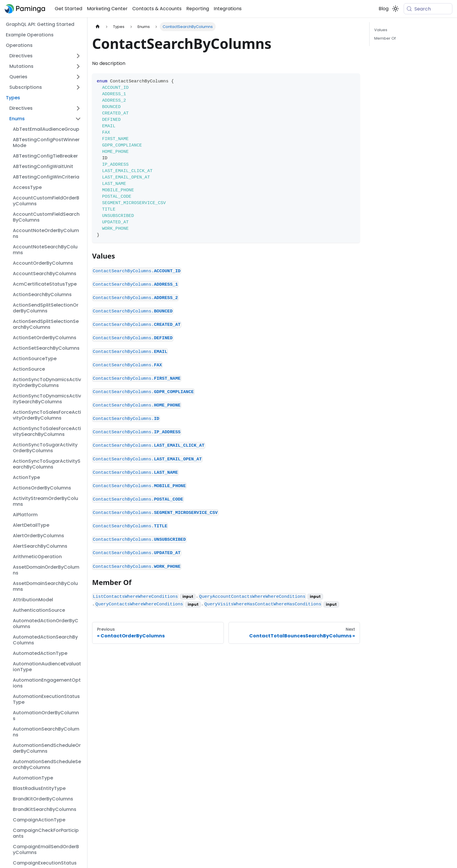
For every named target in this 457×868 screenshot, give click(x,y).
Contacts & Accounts (157, 9)
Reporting (198, 9)
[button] (45, 56)
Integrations (228, 9)
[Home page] (98, 27)
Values (381, 30)
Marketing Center (107, 9)
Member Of (385, 38)
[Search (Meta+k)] (428, 9)
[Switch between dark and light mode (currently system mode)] (396, 9)
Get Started (68, 9)
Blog (384, 9)
